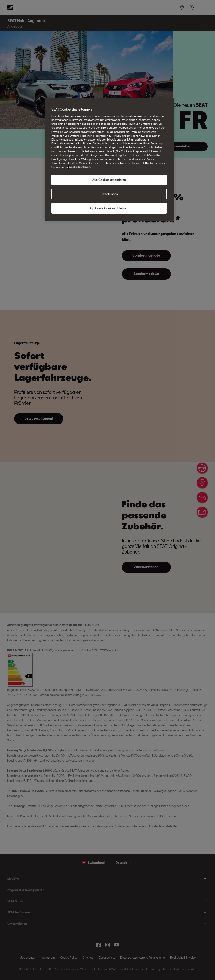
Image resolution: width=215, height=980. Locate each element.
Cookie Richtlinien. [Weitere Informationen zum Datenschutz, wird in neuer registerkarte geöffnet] (80, 167)
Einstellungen (109, 194)
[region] (109, 159)
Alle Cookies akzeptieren (109, 180)
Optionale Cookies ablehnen (109, 208)
